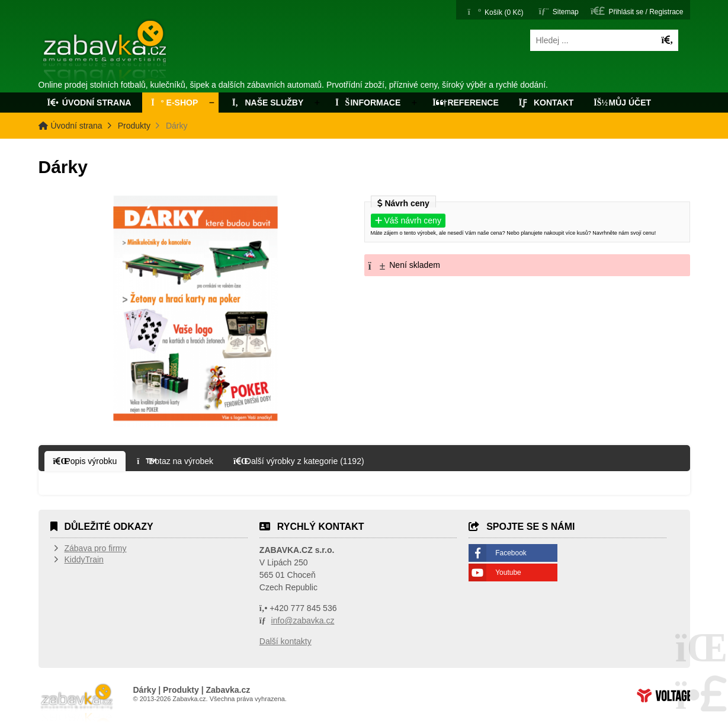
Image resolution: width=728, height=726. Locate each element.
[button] (637, 11)
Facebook (511, 553)
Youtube (508, 573)
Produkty (134, 126)
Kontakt (546, 103)
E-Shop (174, 103)
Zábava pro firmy (96, 548)
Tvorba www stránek (663, 695)
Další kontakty (286, 641)
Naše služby (267, 103)
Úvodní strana (106, 52)
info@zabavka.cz (303, 621)
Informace (368, 103)
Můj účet (622, 103)
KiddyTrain (84, 559)
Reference (466, 103)
